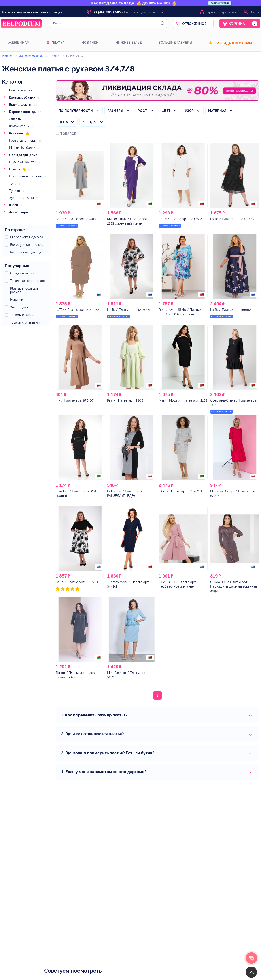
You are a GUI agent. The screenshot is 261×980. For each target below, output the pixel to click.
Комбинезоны (19, 126)
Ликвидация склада (233, 43)
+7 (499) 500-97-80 (107, 12)
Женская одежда (31, 56)
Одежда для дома (23, 155)
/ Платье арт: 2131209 (77, 310)
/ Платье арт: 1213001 (129, 310)
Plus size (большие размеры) (24, 290)
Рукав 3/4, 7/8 (76, 56)
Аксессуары (19, 212)
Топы (13, 184)
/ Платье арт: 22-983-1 (180, 491)
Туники (15, 191)
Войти (254, 12)
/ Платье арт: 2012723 (232, 219)
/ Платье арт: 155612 (231, 310)
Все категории (20, 90)
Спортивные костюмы (26, 176)
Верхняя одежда (22, 112)
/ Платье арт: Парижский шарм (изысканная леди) (234, 586)
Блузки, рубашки (22, 97)
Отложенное (194, 24)
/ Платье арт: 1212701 (77, 582)
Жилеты (15, 119)
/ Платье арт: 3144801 (77, 219)
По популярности (76, 111)
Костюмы (16, 133)
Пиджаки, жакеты (23, 162)
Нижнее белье (129, 43)
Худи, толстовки (22, 198)
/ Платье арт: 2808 (125, 400)
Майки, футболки (22, 148)
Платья (58, 43)
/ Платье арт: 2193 (183, 400)
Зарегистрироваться (221, 12)
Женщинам (19, 43)
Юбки (14, 205)
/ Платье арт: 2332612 (180, 219)
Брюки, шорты (20, 105)
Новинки (90, 43)
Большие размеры (175, 43)
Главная (7, 56)
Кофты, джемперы (23, 141)
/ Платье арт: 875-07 (75, 400)
